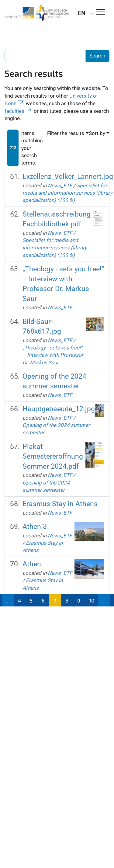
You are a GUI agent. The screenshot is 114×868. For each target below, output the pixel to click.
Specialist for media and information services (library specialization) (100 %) (67, 193)
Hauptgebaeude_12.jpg (59, 409)
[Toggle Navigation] (100, 12)
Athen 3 (35, 527)
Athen (32, 564)
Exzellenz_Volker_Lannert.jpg (68, 177)
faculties (19, 111)
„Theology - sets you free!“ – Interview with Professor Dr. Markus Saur (53, 355)
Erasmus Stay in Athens (60, 504)
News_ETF (60, 186)
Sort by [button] (97, 133)
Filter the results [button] (66, 133)
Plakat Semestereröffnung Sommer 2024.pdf (53, 457)
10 (92, 600)
